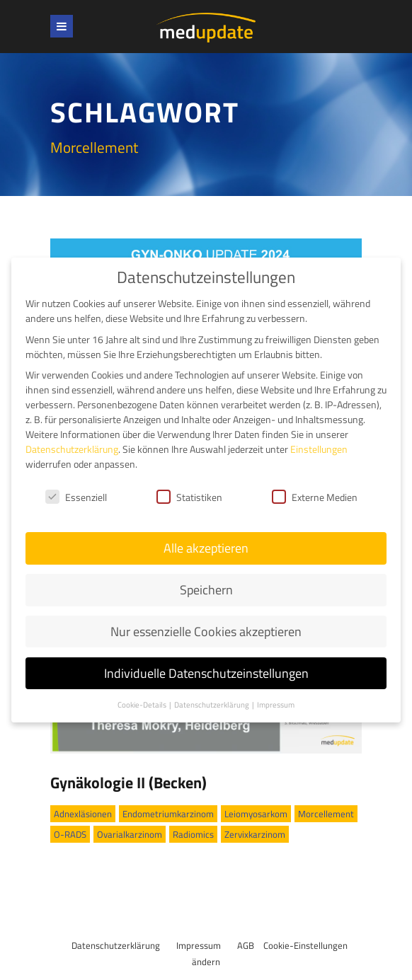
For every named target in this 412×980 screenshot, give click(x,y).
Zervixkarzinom (255, 834)
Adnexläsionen (83, 814)
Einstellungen (319, 446)
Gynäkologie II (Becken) (128, 783)
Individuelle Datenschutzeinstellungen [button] (206, 670)
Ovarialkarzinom (130, 834)
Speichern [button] (206, 587)
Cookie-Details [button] (143, 702)
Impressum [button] (276, 702)
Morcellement (326, 814)
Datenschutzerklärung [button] (212, 702)
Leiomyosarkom (256, 814)
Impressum (199, 945)
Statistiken (189, 494)
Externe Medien (315, 494)
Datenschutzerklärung (116, 945)
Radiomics (193, 834)
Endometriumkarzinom (168, 814)
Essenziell (76, 494)
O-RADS (70, 834)
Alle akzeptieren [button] (206, 545)
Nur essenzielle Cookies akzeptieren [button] (206, 629)
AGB (246, 945)
